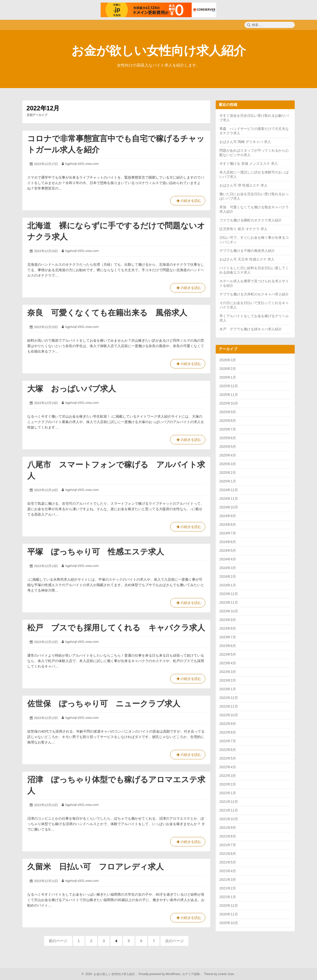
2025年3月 (228, 464)
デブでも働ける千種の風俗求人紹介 (247, 251)
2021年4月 (228, 871)
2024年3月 (228, 568)
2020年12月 (229, 906)
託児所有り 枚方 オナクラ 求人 (243, 229)
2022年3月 (228, 776)
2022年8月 (228, 732)
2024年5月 (228, 550)
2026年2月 (228, 369)
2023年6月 (228, 646)
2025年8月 (228, 421)
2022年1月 (228, 793)
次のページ (174, 941)
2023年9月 (228, 620)
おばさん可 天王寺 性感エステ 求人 (247, 259)
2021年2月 (228, 888)
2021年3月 (228, 880)
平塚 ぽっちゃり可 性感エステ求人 (96, 552)
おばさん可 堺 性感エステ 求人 (243, 185)
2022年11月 (229, 706)
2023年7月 (228, 637)
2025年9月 (228, 412)
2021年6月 (228, 854)
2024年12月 (229, 490)
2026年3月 (228, 360)
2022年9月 (228, 724)
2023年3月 (228, 672)
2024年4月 (228, 559)
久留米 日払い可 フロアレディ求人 (95, 867)
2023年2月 (228, 680)
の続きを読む (188, 202)
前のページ (58, 941)
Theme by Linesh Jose (219, 974)
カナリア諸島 (191, 974)
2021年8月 (228, 836)
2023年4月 (228, 663)
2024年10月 (229, 507)
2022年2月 (228, 784)
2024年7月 (228, 533)
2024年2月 (228, 576)
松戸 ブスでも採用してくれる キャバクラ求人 (116, 628)
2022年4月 (228, 767)
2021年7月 (228, 845)
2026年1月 (228, 377)
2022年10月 (229, 715)
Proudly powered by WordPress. (160, 974)
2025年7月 (228, 429)
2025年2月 (228, 473)
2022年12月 (229, 698)
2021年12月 (229, 802)
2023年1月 (228, 689)
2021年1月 (228, 897)
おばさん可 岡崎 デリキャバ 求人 (245, 142)
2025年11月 (229, 395)
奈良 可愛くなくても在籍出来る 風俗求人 (107, 313)
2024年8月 (228, 525)
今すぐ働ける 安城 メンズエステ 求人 (249, 164)
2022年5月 (228, 758)
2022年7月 (228, 741)
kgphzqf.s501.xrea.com (82, 164)
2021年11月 (229, 810)
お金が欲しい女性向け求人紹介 (159, 51)
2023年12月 (229, 594)
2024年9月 (228, 516)
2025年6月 (228, 438)
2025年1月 (228, 481)
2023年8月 (228, 628)
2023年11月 (229, 602)
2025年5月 (228, 447)
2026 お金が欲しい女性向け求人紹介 (110, 974)
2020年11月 (229, 914)
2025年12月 (229, 386)
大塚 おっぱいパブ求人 (72, 389)
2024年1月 (228, 585)
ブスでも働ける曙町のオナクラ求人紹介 (251, 220)
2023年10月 (229, 611)
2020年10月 (229, 923)
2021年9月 (228, 828)
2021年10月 (229, 819)
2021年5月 (228, 862)
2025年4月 (228, 455)
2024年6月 (228, 542)
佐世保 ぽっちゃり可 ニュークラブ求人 (104, 704)
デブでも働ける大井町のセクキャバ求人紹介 (254, 294)
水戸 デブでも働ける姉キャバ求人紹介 (251, 329)
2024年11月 (229, 499)
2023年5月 (228, 654)
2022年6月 (228, 750)
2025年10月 (229, 403)
